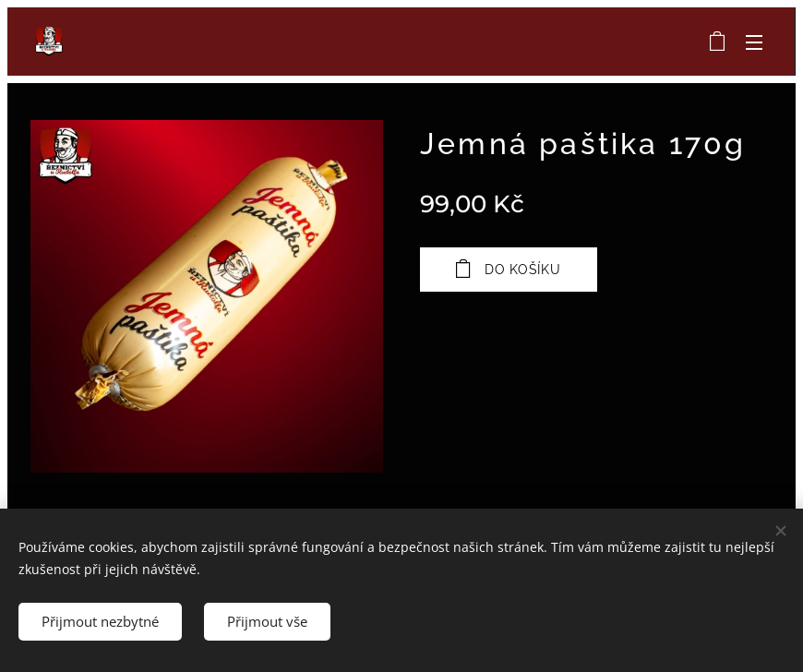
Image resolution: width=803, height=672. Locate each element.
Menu (754, 42)
